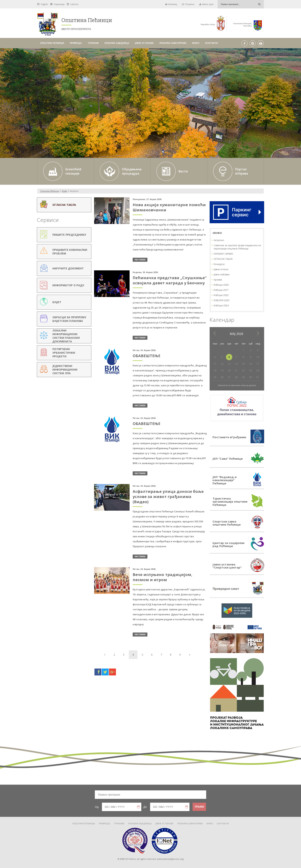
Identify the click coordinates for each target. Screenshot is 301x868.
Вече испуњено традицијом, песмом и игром (162, 577)
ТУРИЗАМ (93, 43)
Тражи (199, 807)
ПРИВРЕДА (76, 43)
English (44, 4)
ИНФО (196, 43)
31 (258, 377)
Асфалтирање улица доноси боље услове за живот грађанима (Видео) (168, 497)
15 (243, 364)
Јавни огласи (221, 269)
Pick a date (138, 807)
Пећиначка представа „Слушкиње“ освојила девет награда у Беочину (170, 280)
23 (251, 370)
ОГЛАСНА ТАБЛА (223, 259)
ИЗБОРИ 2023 (222, 300)
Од (97, 807)
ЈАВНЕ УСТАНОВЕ (144, 43)
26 (222, 377)
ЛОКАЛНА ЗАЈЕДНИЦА (117, 43)
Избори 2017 (221, 290)
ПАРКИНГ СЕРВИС (224, 254)
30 (251, 377)
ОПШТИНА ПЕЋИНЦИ (52, 43)
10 (258, 357)
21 (236, 370)
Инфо (64, 191)
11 (215, 364)
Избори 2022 (221, 295)
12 (222, 364)
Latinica (74, 4)
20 (229, 370)
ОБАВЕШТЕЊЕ (146, 356)
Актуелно (219, 240)
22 (243, 370)
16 (251, 364)
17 (258, 364)
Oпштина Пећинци (50, 191)
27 (229, 377)
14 (236, 364)
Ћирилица (59, 4)
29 (243, 377)
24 (258, 370)
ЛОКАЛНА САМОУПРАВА (173, 43)
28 (236, 377)
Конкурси (219, 264)
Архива (218, 280)
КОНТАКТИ (211, 43)
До (145, 807)
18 (215, 370)
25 (215, 377)
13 (229, 364)
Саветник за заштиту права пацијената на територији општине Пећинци (237, 247)
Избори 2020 (221, 285)
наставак (140, 260)
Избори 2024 (221, 306)
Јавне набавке (222, 274)
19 (222, 370)
